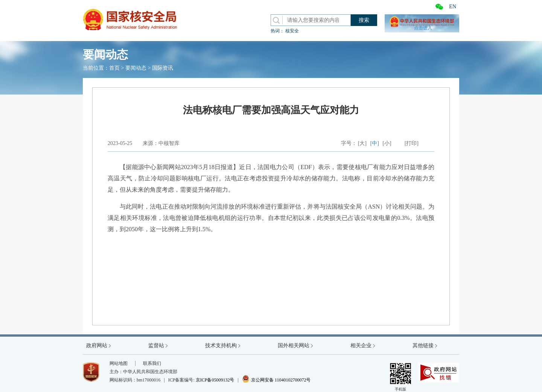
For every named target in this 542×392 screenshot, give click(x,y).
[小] (387, 143)
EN (453, 7)
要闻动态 (136, 68)
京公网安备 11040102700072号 (276, 380)
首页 (114, 68)
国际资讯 (163, 68)
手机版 (400, 377)
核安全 (292, 31)
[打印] (412, 143)
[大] (362, 143)
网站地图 (119, 363)
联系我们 (152, 363)
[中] (375, 143)
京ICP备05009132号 (215, 380)
